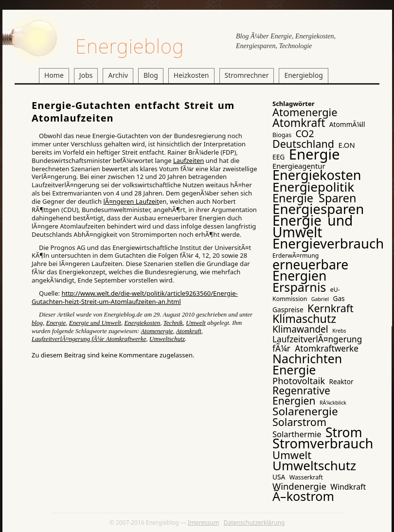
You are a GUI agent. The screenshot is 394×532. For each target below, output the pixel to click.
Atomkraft (189, 331)
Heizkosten (191, 75)
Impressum (203, 523)
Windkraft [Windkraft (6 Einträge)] (348, 487)
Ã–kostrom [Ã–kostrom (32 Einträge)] (303, 496)
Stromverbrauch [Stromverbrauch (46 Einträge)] (323, 443)
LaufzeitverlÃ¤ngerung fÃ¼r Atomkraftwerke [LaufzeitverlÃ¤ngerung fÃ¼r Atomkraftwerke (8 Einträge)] (317, 344)
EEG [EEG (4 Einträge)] (278, 157)
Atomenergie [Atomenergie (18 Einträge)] (305, 112)
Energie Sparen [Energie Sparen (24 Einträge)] (314, 198)
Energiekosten (142, 323)
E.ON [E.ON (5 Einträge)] (346, 145)
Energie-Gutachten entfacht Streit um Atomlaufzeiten (133, 112)
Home (54, 75)
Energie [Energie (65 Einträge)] (314, 154)
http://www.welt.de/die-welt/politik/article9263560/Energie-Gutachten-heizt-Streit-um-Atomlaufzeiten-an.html (135, 297)
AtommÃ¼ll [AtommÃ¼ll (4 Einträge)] (347, 124)
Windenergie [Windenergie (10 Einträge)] (299, 486)
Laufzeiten (188, 160)
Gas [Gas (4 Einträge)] (339, 298)
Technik (173, 323)
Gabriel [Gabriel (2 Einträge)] (320, 299)
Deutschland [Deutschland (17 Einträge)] (303, 144)
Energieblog (130, 46)
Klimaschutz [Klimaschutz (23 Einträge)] (304, 319)
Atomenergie (157, 331)
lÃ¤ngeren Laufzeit (131, 201)
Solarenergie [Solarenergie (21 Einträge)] (305, 411)
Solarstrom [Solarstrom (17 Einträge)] (299, 422)
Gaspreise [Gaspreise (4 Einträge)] (288, 310)
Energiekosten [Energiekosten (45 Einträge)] (317, 175)
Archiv (118, 75)
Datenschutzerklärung (254, 523)
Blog (151, 75)
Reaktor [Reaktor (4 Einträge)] (341, 381)
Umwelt (196, 323)
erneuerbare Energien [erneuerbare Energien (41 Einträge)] (310, 270)
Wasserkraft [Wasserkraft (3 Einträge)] (306, 477)
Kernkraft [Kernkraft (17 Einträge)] (331, 308)
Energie (56, 323)
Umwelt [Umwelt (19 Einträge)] (292, 455)
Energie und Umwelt (95, 323)
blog (37, 323)
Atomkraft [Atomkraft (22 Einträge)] (299, 123)
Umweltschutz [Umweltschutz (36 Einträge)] (314, 465)
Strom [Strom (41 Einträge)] (344, 432)
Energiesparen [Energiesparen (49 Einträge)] (318, 209)
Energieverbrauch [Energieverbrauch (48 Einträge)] (328, 243)
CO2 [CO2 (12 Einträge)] (304, 133)
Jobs (86, 75)
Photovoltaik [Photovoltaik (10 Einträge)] (299, 381)
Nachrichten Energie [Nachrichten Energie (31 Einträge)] (307, 364)
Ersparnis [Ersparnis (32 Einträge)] (299, 287)
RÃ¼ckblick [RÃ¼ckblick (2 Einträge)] (333, 403)
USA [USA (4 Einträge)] (279, 477)
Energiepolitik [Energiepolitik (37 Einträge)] (313, 187)
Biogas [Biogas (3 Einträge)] (282, 135)
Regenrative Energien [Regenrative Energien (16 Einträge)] (301, 395)
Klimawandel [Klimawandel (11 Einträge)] (300, 329)
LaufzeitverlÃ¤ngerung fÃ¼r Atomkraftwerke (89, 339)
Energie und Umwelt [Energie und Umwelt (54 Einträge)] (313, 226)
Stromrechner (247, 75)
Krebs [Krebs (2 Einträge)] (339, 331)
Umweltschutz (167, 339)
